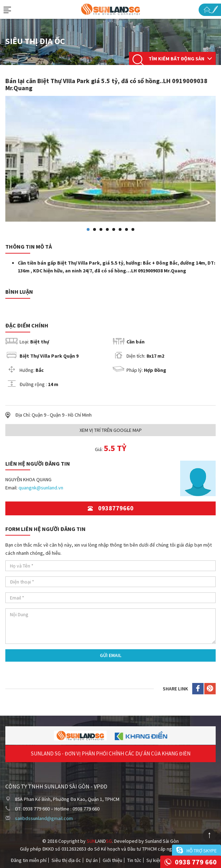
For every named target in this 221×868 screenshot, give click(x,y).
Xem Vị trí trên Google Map (111, 430)
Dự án (92, 860)
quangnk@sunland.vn (41, 488)
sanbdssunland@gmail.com (44, 818)
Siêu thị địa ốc (66, 860)
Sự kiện (154, 860)
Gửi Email (111, 655)
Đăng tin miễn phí (29, 860)
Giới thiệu (112, 860)
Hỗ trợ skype (202, 851)
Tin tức (134, 860)
